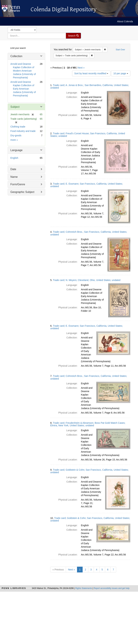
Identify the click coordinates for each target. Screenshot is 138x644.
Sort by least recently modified (91, 73)
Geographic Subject (22, 192)
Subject (15, 107)
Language (16, 150)
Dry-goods (16, 135)
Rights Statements (84, 588)
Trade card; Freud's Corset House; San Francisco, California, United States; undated (88, 135)
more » (14, 140)
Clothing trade (18, 127)
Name (14, 177)
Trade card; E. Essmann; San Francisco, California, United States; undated (87, 185)
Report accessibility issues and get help (112, 588)
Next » (81, 68)
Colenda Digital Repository (14, 9)
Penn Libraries (14, 588)
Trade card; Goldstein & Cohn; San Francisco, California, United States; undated (89, 471)
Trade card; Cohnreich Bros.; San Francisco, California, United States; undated (89, 233)
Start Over (120, 50)
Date (13, 169)
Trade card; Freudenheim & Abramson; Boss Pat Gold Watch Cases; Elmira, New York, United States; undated (88, 424)
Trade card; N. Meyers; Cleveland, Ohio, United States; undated (87, 280)
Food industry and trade (23, 131)
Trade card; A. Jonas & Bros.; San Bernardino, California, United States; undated (90, 86)
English (14, 158)
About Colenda (125, 21)
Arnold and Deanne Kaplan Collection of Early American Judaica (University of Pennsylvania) (23, 89)
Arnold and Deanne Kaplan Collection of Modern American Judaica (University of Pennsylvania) (23, 71)
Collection (16, 56)
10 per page (121, 73)
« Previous (58, 570)
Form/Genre (18, 184)
